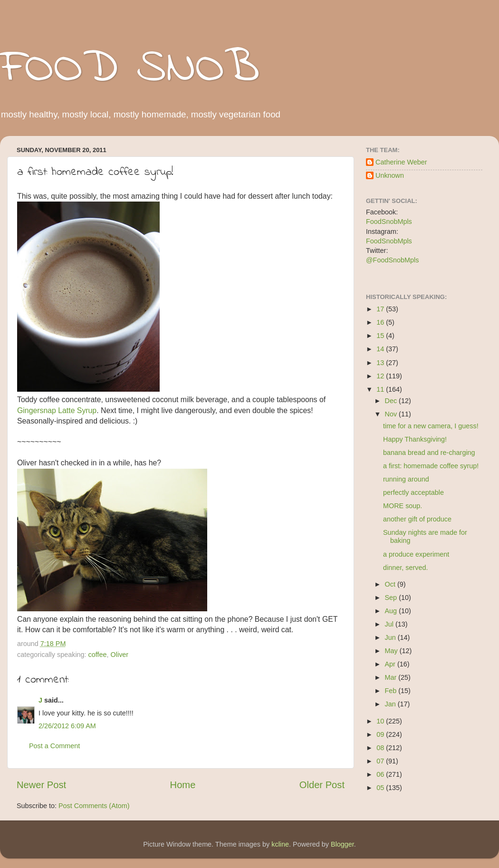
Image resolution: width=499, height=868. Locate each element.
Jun (391, 637)
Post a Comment (54, 746)
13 (381, 363)
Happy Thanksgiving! (415, 439)
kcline (280, 844)
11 (381, 389)
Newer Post (41, 785)
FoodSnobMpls (389, 222)
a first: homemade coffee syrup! (431, 466)
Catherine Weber (401, 162)
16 (381, 322)
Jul (390, 624)
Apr (391, 664)
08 (381, 748)
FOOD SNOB (130, 69)
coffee (98, 655)
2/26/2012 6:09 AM (67, 726)
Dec (392, 401)
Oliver (120, 655)
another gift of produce (417, 519)
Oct (391, 584)
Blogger (342, 844)
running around (406, 479)
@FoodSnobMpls (392, 260)
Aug (392, 611)
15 (381, 336)
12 (381, 376)
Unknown (390, 175)
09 (381, 734)
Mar (392, 677)
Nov (392, 414)
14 (381, 349)
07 (381, 761)
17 (381, 309)
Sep (392, 598)
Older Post (322, 785)
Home (183, 785)
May (392, 651)
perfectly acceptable (413, 492)
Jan (391, 704)
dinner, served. (405, 568)
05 (381, 788)
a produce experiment (416, 554)
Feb (392, 691)
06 (381, 774)
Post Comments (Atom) (94, 806)
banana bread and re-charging (429, 453)
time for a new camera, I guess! (431, 426)
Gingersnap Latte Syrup (57, 410)
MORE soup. (403, 506)
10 (381, 721)
